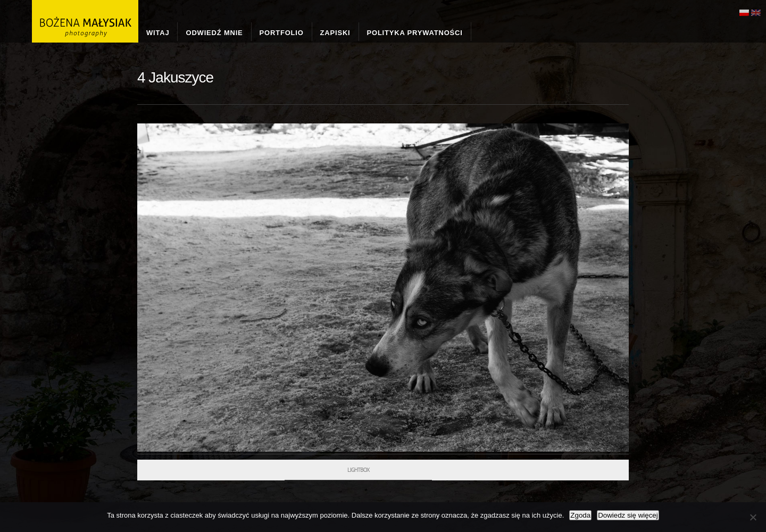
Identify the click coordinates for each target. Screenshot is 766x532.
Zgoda (580, 515)
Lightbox (358, 470)
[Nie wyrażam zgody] (753, 517)
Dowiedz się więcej (628, 515)
